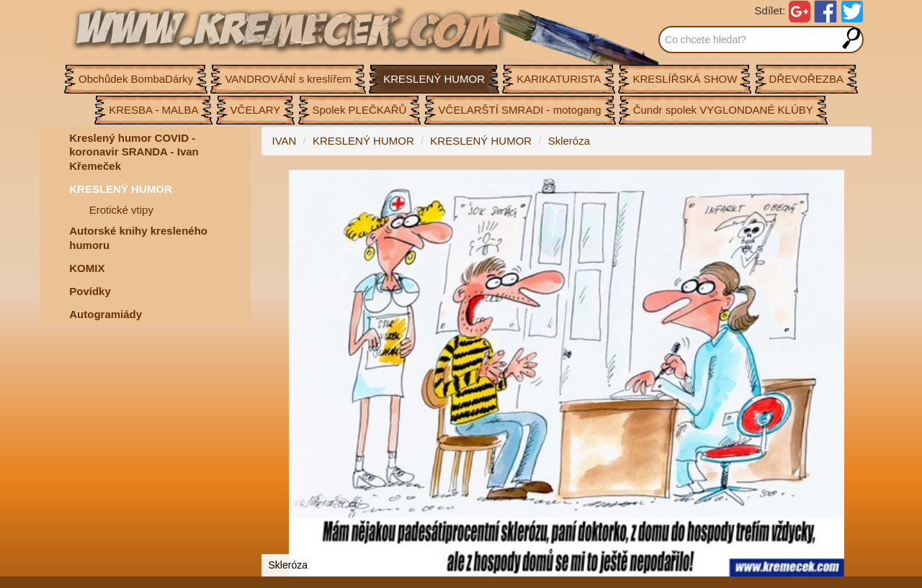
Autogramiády (106, 314)
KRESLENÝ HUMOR (121, 189)
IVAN (285, 141)
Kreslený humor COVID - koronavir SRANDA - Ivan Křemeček (134, 152)
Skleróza (569, 141)
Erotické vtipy (121, 210)
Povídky (90, 291)
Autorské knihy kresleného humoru (138, 238)
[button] (859, 183)
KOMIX (87, 268)
